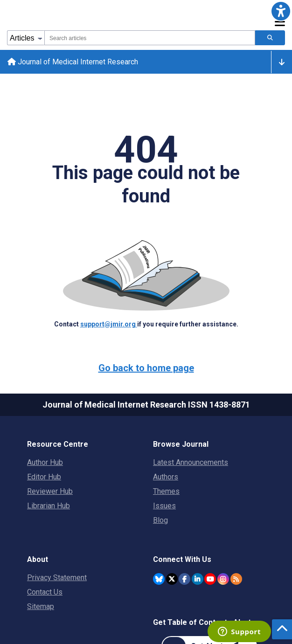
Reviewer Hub (50, 491)
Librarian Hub (49, 506)
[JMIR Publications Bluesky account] (159, 579)
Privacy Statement (57, 578)
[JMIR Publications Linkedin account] (198, 579)
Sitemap (41, 606)
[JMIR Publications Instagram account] (223, 579)
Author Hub (45, 462)
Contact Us (45, 592)
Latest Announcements (191, 462)
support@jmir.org (109, 324)
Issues (164, 506)
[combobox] (150, 38)
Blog (160, 520)
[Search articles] (270, 38)
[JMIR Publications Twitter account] (172, 579)
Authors (166, 477)
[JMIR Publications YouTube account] (210, 579)
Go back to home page (146, 368)
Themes (166, 491)
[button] (281, 11)
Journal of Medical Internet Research (73, 62)
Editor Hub (44, 477)
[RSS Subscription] (236, 579)
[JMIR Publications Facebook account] (184, 579)
